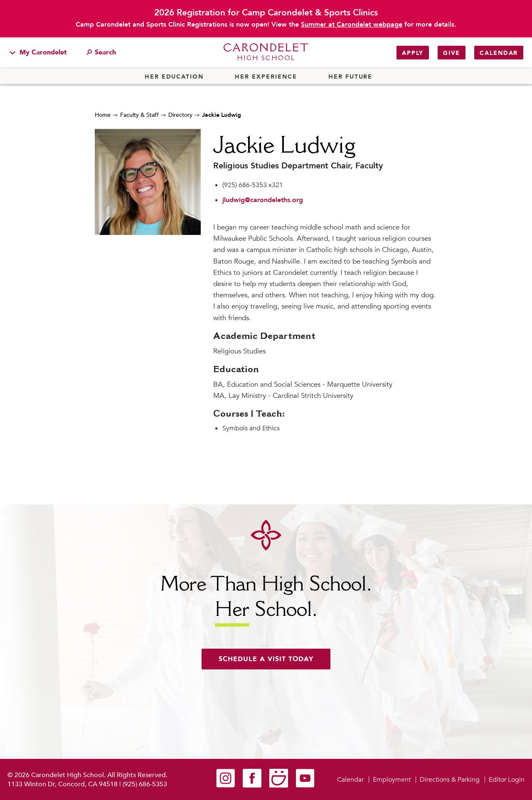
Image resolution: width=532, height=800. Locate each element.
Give (452, 53)
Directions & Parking (450, 780)
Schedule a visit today (266, 659)
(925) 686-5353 (145, 784)
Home (103, 115)
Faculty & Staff (139, 115)
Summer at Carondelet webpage (352, 25)
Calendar (499, 53)
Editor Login (507, 780)
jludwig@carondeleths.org (263, 200)
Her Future (350, 77)
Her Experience (266, 77)
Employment (392, 780)
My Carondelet (38, 52)
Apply (413, 53)
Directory (180, 115)
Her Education (174, 77)
